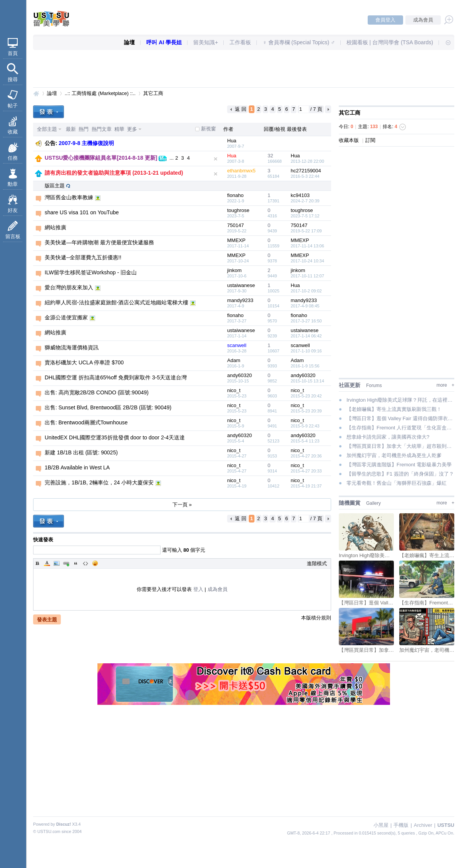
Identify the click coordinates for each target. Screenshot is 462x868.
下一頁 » (182, 505)
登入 (198, 589)
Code (85, 563)
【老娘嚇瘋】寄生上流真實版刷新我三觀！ (394, 409)
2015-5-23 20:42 (306, 396)
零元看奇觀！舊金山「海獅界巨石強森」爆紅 (397, 483)
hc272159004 (306, 171)
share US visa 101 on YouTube (82, 212)
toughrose (238, 210)
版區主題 (55, 186)
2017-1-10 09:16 (306, 351)
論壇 (129, 42)
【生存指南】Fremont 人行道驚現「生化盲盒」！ (400, 428)
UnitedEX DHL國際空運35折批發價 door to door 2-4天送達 (115, 437)
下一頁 (328, 109)
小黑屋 (381, 825)
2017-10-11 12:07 (307, 276)
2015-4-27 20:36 (306, 456)
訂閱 (370, 140)
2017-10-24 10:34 (307, 261)
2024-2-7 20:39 (305, 201)
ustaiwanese (241, 285)
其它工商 (153, 93)
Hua (232, 141)
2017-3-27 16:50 (306, 321)
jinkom (234, 270)
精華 (119, 129)
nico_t (234, 390)
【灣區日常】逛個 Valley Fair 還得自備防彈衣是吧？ (400, 418)
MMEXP (236, 240)
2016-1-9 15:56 (305, 366)
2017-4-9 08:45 (305, 306)
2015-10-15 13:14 (307, 381)
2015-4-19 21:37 (306, 486)
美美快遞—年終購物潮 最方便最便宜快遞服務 (99, 242)
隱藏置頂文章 (216, 159)
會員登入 (385, 20)
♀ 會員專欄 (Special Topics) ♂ (299, 42)
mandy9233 (240, 300)
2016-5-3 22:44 (305, 176)
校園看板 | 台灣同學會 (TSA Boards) (390, 42)
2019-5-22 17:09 (306, 231)
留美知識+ (206, 42)
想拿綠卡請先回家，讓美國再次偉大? (388, 437)
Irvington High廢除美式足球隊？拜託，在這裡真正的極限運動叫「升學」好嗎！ (400, 400)
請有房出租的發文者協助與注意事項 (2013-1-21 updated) (114, 173)
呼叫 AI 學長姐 (164, 42)
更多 (132, 129)
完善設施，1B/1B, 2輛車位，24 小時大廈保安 (99, 482)
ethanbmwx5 (241, 171)
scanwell (237, 345)
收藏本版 (350, 140)
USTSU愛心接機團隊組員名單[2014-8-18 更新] (101, 158)
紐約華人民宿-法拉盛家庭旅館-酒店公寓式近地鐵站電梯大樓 (116, 302)
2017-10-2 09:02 (306, 291)
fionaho (235, 195)
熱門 (84, 129)
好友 (13, 210)
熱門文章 (102, 129)
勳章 (13, 184)
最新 (71, 129)
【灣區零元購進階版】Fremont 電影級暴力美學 (399, 465)
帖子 (13, 106)
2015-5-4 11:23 (305, 441)
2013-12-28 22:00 (307, 161)
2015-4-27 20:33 (306, 471)
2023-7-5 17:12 (305, 216)
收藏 (13, 132)
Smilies (95, 563)
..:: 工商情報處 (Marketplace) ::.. (100, 93)
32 (270, 156)
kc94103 (300, 195)
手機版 (401, 825)
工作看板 (240, 42)
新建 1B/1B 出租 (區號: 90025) (81, 452)
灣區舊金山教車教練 (69, 197)
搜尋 (13, 79)
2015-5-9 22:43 (305, 426)
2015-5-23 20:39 (306, 411)
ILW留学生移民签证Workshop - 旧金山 (91, 272)
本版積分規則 (316, 618)
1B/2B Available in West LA (77, 467)
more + (445, 385)
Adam (234, 360)
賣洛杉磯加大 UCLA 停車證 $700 (84, 362)
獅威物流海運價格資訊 (72, 347)
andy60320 (239, 375)
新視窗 (208, 129)
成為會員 (423, 20)
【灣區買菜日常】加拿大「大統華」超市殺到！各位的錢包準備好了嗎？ (400, 446)
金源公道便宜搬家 (66, 317)
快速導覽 (445, 42)
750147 (235, 225)
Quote (76, 563)
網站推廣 (55, 227)
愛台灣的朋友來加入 (69, 287)
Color (47, 563)
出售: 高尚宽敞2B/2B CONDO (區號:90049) (97, 392)
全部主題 (47, 129)
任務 (13, 158)
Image (57, 563)
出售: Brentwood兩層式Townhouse (86, 422)
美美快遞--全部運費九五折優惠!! (83, 257)
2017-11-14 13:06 (307, 246)
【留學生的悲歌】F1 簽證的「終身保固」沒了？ (400, 474)
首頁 (13, 53)
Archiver (423, 825)
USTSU (36, 93)
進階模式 (317, 563)
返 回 (241, 109)
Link (66, 563)
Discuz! (64, 824)
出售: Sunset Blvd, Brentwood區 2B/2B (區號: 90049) (108, 407)
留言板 (13, 236)
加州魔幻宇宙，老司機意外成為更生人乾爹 (394, 455)
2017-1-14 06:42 (306, 336)
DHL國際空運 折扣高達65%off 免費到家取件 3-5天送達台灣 (116, 377)
